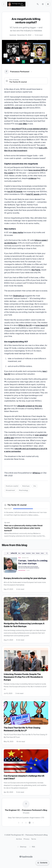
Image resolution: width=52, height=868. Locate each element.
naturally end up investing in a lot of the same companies (26, 450)
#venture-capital (12, 486)
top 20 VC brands (15, 192)
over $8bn (23, 124)
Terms (34, 839)
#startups (26, 486)
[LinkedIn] (31, 72)
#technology (24, 490)
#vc (35, 486)
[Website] (30, 823)
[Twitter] (19, 823)
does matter (18, 233)
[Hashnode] (33, 823)
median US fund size (13, 108)
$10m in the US (25, 325)
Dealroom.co (19, 296)
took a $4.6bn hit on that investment (26, 149)
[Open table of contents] (42, 863)
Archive (19, 839)
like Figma (36, 270)
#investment (10, 490)
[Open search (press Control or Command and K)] (38, 4)
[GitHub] (22, 823)
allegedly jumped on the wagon (23, 407)
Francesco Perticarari (20, 72)
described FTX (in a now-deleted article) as (26, 130)
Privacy (26, 839)
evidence (32, 178)
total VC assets (33, 194)
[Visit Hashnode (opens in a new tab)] (26, 857)
